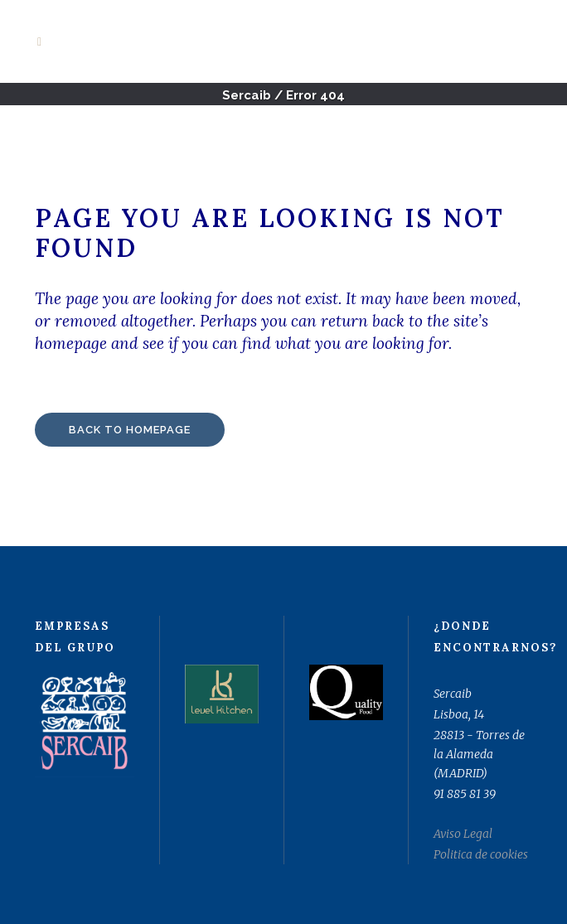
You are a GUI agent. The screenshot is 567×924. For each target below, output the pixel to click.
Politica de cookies (481, 854)
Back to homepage (130, 430)
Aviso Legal (463, 834)
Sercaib (247, 95)
